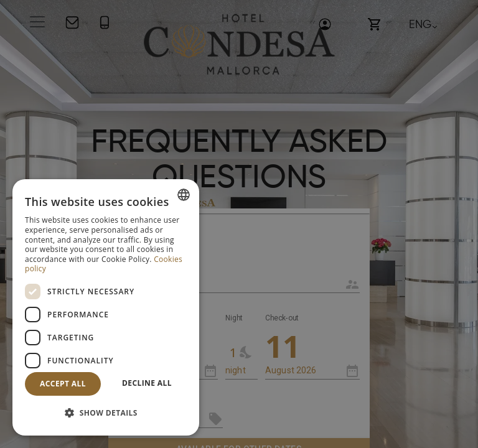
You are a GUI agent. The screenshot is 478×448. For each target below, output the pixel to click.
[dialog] (106, 307)
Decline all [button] (147, 383)
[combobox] (184, 195)
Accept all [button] (63, 384)
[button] (106, 413)
